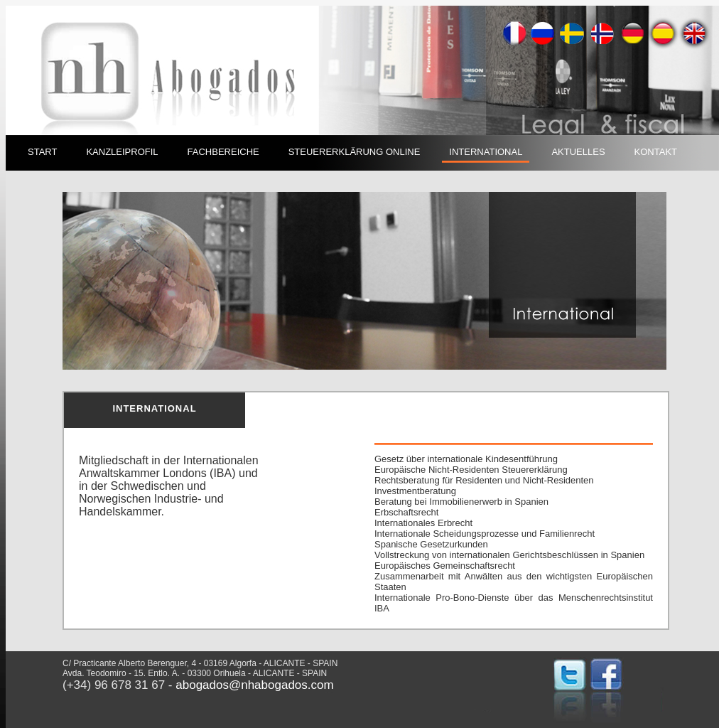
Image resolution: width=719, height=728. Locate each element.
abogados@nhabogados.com (254, 685)
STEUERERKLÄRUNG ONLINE (355, 152)
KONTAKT (656, 152)
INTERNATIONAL (486, 152)
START (42, 152)
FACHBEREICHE (223, 152)
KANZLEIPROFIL (122, 152)
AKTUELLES (578, 152)
